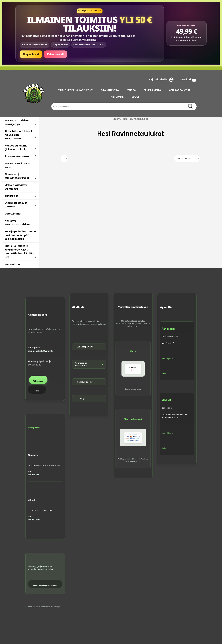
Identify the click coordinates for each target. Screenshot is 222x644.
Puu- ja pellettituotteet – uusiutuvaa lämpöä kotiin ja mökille (20, 235)
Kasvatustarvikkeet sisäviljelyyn (17, 122)
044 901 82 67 (35, 365)
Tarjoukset (11, 196)
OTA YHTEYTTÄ (110, 90)
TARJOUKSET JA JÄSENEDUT (75, 90)
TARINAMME (116, 97)
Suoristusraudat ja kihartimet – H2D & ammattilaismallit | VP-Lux (19, 252)
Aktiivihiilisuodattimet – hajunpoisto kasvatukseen (20, 135)
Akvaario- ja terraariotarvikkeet (17, 176)
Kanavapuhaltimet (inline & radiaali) (16, 147)
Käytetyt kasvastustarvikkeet (18, 223)
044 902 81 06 (34, 520)
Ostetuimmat (13, 214)
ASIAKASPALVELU (179, 90)
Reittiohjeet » (167, 359)
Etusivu (117, 119)
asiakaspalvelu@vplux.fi (40, 351)
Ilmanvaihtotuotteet (17, 156)
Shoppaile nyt (31, 54)
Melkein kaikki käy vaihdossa (16, 187)
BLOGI (135, 97)
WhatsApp (38, 381)
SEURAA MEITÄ (152, 90)
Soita (37, 391)
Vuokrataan (12, 264)
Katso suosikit (55, 54)
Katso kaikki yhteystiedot (45, 585)
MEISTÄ (131, 90)
